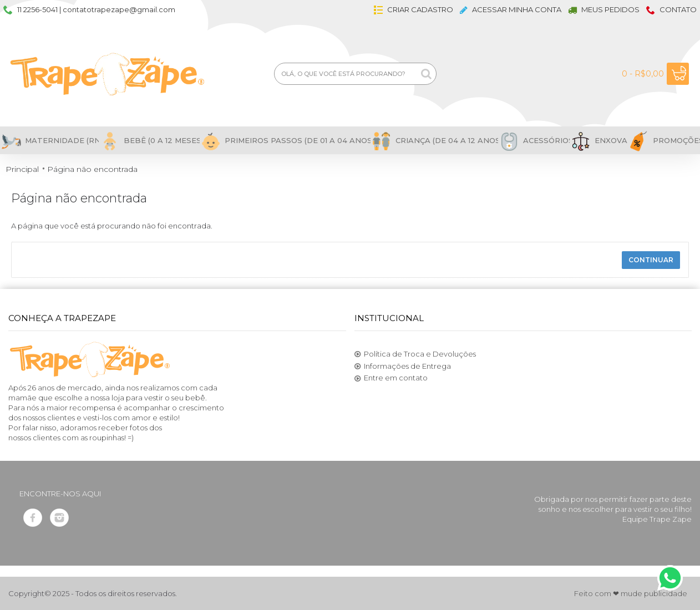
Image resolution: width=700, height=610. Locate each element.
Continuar (651, 260)
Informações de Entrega (403, 367)
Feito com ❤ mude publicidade (631, 593)
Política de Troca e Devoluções (415, 354)
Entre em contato (391, 378)
